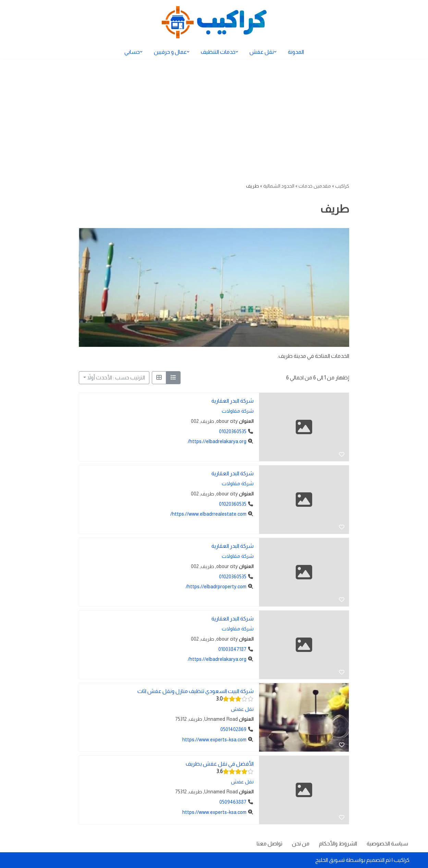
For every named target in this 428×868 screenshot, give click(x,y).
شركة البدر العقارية (233, 401)
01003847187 (232, 649)
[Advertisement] (214, 110)
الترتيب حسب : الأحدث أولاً (116, 378)
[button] (275, 52)
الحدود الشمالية (279, 186)
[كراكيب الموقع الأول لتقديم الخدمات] (214, 22)
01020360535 (233, 431)
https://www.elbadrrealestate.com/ (208, 514)
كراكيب (342, 186)
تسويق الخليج (330, 860)
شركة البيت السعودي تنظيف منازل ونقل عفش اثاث (195, 691)
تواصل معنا (270, 844)
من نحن (301, 844)
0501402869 (233, 729)
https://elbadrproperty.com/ (216, 587)
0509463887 (233, 802)
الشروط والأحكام (338, 844)
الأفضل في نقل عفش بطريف (220, 764)
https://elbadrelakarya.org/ (217, 441)
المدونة (296, 52)
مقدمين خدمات (315, 186)
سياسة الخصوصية (387, 844)
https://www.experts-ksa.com (214, 739)
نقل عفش (242, 709)
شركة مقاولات (238, 411)
